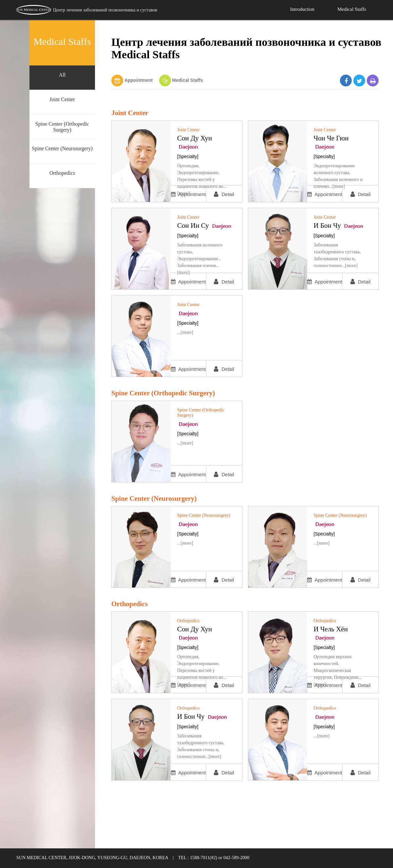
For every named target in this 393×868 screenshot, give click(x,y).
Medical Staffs (352, 9)
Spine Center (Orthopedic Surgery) (62, 127)
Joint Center (62, 99)
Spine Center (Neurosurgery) (62, 148)
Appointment (139, 80)
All (62, 75)
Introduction (302, 9)
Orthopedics (62, 173)
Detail (224, 194)
